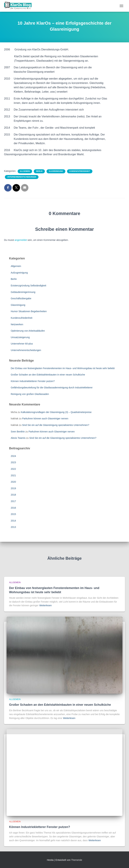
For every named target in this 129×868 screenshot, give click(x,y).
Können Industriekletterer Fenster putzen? (33, 381)
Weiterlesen (46, 605)
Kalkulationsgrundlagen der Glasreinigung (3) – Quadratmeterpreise (56, 412)
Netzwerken (17, 324)
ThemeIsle (77, 860)
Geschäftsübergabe (21, 298)
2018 (13, 495)
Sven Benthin (18, 432)
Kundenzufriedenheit (80, 171)
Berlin (39, 171)
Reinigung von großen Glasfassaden (30, 394)
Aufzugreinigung (19, 273)
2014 (13, 521)
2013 (13, 527)
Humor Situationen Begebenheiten (29, 311)
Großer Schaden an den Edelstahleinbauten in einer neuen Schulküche (48, 375)
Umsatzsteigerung (20, 337)
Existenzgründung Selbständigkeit (28, 286)
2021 (13, 475)
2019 (13, 488)
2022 (13, 469)
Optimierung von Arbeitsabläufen (28, 331)
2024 (13, 456)
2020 (13, 482)
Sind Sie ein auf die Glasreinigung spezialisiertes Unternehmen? (56, 425)
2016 (13, 508)
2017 (13, 501)
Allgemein (25, 171)
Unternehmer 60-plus (22, 344)
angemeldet (21, 240)
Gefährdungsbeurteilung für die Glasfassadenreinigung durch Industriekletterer (52, 388)
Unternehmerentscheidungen (22, 177)
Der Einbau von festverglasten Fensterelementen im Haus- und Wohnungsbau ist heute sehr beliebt (63, 368)
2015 (13, 514)
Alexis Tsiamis (18, 438)
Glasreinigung (56, 171)
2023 (13, 462)
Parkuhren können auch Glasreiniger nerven (45, 419)
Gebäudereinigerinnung (23, 292)
